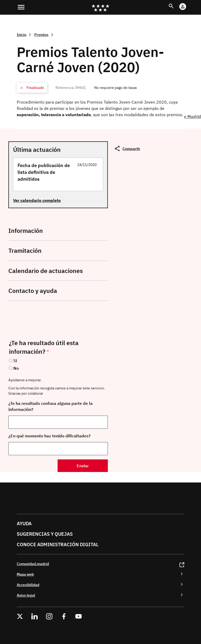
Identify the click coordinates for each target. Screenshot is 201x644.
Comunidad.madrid (33, 564)
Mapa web (25, 574)
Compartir (131, 149)
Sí (15, 361)
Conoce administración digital (58, 544)
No (16, 368)
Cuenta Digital (188, 3)
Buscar (176, 3)
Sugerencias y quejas (45, 534)
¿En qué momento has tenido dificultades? (49, 436)
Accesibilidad (28, 585)
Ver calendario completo (37, 200)
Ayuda (24, 524)
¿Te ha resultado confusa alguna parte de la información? (51, 406)
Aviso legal (26, 595)
